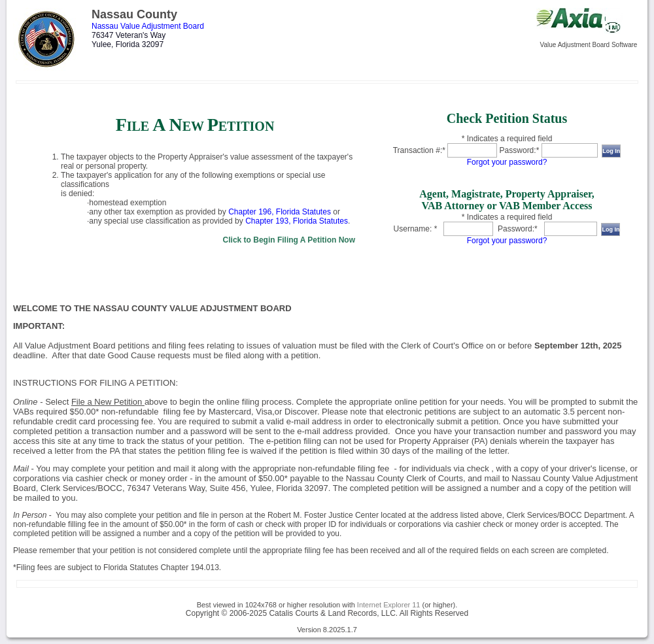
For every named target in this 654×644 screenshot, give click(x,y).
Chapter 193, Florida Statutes (297, 221)
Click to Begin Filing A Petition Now (289, 240)
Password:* (520, 150)
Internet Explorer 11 (389, 605)
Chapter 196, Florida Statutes (280, 212)
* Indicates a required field (507, 139)
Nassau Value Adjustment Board (148, 26)
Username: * (416, 229)
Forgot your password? (507, 162)
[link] (195, 178)
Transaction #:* (419, 150)
